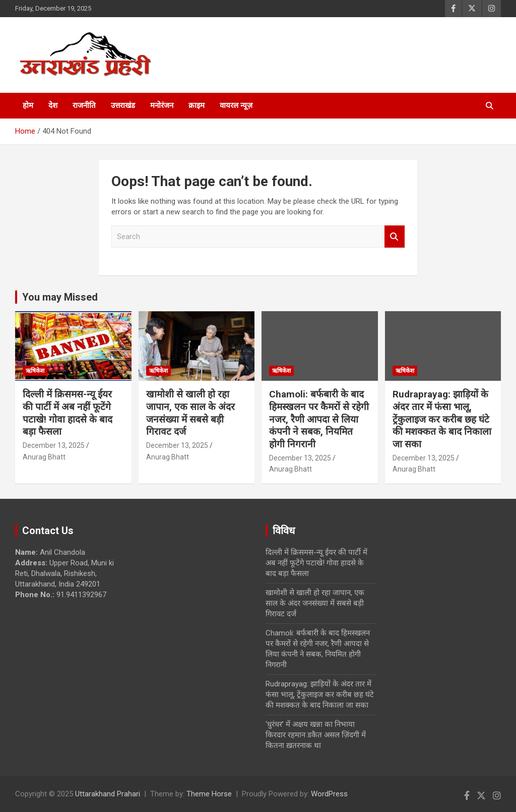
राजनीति (84, 105)
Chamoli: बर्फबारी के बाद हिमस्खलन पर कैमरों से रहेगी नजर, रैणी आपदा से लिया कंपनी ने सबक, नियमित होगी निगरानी (319, 419)
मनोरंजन (162, 105)
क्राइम (197, 105)
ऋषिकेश (35, 371)
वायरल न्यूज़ (236, 105)
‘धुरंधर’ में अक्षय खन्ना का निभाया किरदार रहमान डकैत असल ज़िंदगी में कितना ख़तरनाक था (316, 735)
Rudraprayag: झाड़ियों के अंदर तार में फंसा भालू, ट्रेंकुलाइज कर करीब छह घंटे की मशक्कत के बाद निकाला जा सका (442, 419)
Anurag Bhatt (44, 457)
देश (53, 105)
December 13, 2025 (54, 445)
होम (28, 105)
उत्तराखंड (123, 105)
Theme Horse (209, 794)
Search (395, 237)
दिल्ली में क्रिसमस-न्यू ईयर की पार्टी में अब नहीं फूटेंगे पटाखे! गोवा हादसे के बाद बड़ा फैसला (68, 413)
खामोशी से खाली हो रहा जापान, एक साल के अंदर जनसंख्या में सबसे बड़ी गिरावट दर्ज (190, 413)
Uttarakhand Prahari (108, 794)
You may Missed (60, 297)
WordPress (329, 794)
